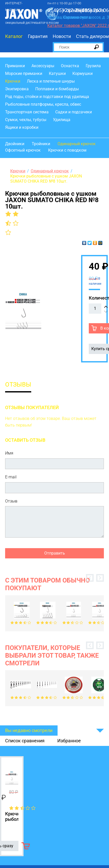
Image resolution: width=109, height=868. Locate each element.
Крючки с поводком (67, 150)
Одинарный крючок (77, 144)
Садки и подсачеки (74, 112)
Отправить (55, 553)
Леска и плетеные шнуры (51, 81)
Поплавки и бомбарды (57, 89)
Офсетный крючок (23, 150)
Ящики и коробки (22, 127)
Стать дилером (92, 36)
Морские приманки (24, 73)
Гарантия (38, 36)
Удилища (62, 120)
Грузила (93, 66)
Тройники (41, 144)
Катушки (57, 73)
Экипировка (17, 89)
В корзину (26, 846)
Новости (62, 36)
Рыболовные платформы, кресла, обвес (43, 104)
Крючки (13, 81)
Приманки (15, 66)
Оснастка (70, 66)
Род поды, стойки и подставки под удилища (47, 97)
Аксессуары (43, 66)
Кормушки (83, 73)
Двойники (15, 144)
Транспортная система (27, 112)
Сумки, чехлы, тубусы (26, 120)
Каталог (14, 36)
